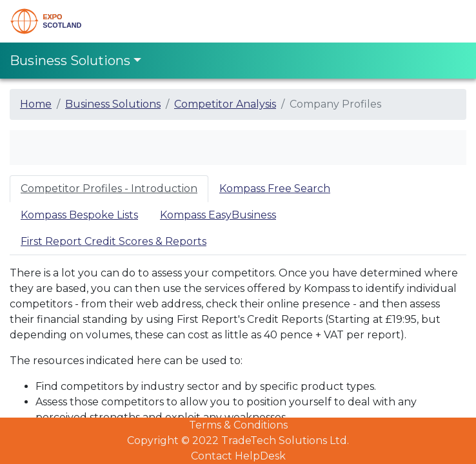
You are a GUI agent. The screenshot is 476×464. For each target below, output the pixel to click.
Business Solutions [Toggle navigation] (70, 61)
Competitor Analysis (225, 104)
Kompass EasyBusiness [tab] (218, 215)
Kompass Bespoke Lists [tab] (79, 215)
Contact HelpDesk (238, 456)
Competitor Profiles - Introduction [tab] (109, 188)
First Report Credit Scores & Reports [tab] (114, 241)
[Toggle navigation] (448, 21)
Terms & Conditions (238, 425)
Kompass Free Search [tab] (275, 188)
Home (36, 104)
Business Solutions (113, 104)
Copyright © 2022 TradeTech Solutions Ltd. (238, 440)
